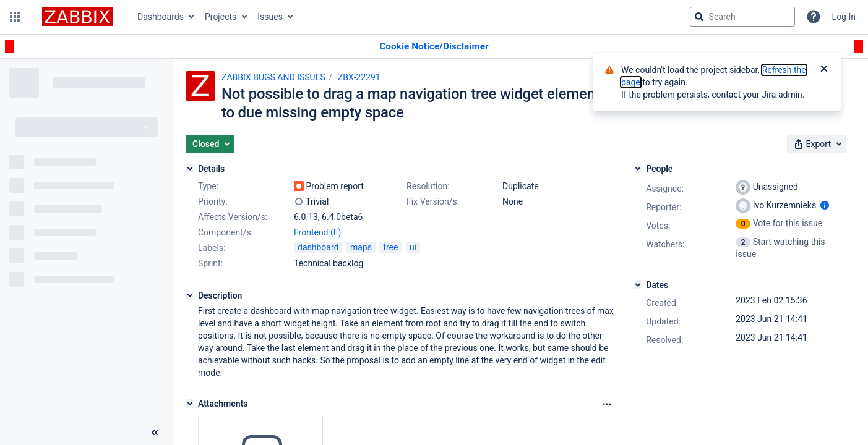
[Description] (190, 295)
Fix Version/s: (433, 201)
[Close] (824, 70)
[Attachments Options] (607, 404)
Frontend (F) (317, 232)
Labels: (212, 248)
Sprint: (210, 263)
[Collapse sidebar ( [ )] (155, 433)
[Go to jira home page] (77, 17)
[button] (15, 17)
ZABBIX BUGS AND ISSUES (273, 77)
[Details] (190, 169)
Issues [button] (270, 17)
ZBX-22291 (359, 77)
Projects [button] (221, 17)
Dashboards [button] (161, 17)
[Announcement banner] (434, 47)
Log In (844, 17)
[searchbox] (742, 17)
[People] (638, 169)
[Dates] (638, 285)
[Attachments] (190, 404)
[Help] (814, 17)
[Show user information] (825, 205)
